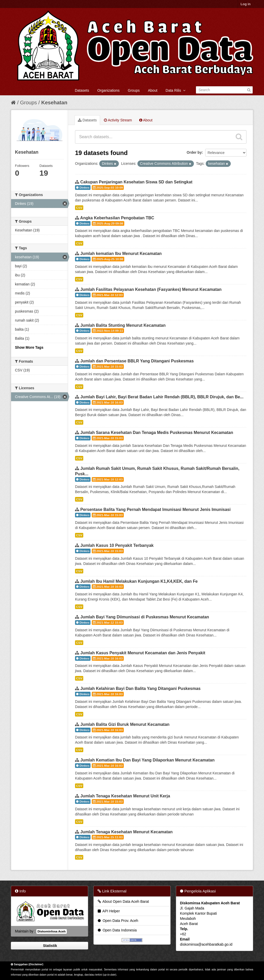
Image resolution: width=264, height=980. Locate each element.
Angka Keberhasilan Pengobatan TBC (117, 218)
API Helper (108, 911)
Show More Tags (29, 347)
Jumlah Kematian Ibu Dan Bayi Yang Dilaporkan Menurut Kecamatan (147, 760)
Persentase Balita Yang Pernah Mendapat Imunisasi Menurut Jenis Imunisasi (155, 510)
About (153, 90)
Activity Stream (118, 120)
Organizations (108, 90)
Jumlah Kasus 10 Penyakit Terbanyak (117, 545)
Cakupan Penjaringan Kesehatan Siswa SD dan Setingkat (136, 182)
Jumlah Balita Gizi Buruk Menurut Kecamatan (125, 724)
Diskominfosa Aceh (51, 931)
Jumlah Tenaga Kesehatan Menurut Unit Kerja (125, 796)
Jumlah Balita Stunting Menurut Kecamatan (123, 325)
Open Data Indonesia (117, 930)
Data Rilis (175, 90)
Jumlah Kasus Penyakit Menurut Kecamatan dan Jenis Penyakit (143, 653)
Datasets (82, 90)
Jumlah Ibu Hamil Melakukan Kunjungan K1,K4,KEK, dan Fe (139, 581)
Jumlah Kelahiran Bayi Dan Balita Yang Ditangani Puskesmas (140, 689)
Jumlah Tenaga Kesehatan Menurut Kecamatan (126, 832)
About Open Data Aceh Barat (123, 901)
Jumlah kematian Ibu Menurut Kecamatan (121, 254)
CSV (79, 208)
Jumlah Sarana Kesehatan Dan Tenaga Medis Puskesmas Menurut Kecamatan (157, 433)
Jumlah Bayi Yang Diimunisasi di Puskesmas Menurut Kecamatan (145, 617)
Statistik (49, 946)
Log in (246, 4)
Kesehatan (54, 103)
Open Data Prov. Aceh (118, 921)
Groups (134, 90)
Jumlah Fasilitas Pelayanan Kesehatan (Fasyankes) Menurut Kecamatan (151, 289)
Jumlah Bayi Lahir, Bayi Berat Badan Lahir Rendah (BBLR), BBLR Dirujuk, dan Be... (162, 397)
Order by (194, 152)
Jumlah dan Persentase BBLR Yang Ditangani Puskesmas (137, 361)
